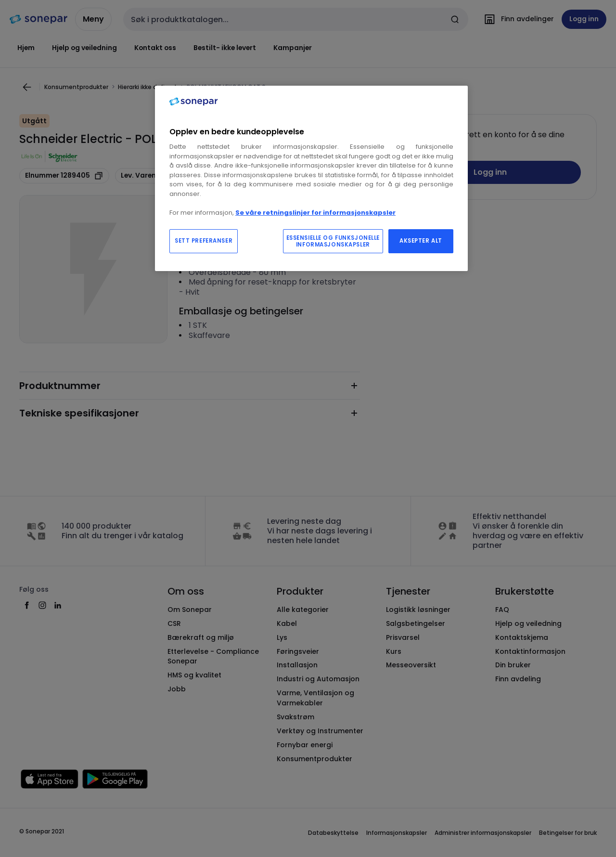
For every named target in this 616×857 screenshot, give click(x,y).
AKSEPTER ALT (421, 241)
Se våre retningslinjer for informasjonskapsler (315, 213)
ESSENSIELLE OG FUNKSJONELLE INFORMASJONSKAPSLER (333, 241)
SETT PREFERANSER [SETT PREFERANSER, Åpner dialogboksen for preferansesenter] (204, 241)
